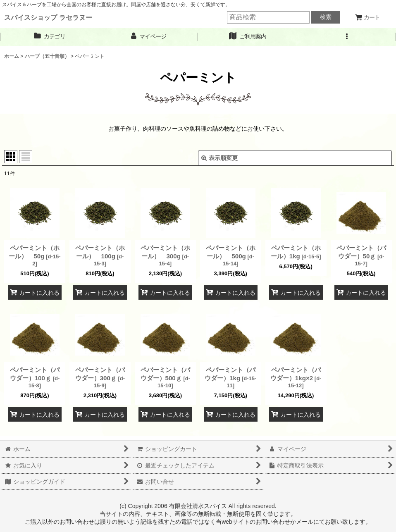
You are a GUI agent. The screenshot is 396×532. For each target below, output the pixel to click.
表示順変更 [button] (219, 158)
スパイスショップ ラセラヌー (48, 17)
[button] (347, 37)
